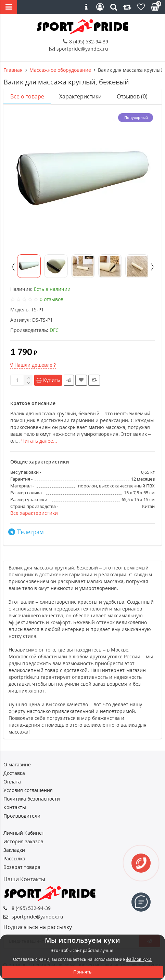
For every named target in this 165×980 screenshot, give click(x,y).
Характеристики (80, 96)
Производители (22, 816)
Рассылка (14, 858)
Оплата (12, 782)
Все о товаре (27, 96)
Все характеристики (34, 513)
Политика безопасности (32, 799)
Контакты (15, 807)
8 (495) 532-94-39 (86, 42)
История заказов (23, 841)
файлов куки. (139, 959)
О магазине (17, 764)
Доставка (14, 773)
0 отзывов (52, 299)
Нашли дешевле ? (33, 365)
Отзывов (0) (132, 96)
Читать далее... (39, 441)
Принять (82, 972)
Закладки (14, 850)
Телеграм (30, 532)
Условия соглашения (28, 790)
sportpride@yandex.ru (79, 49)
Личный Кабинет (24, 833)
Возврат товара (22, 867)
